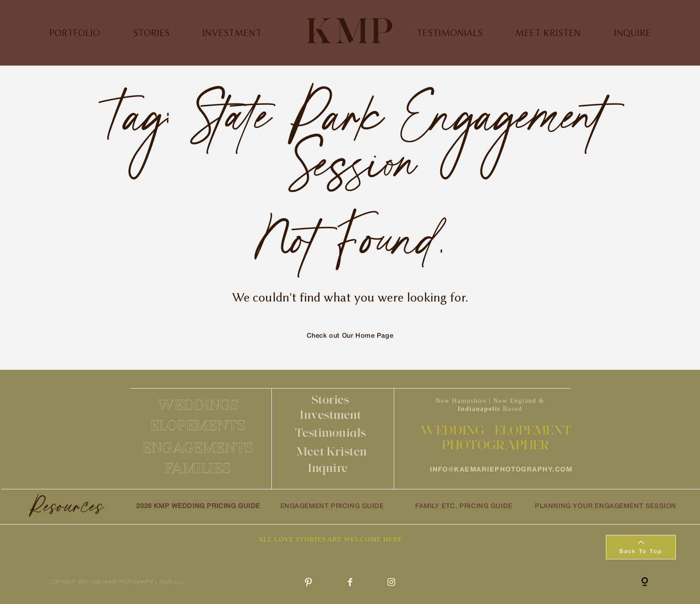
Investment (331, 415)
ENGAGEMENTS (198, 447)
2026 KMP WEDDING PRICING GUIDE (198, 507)
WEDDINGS (198, 405)
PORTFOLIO (75, 33)
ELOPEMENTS (198, 425)
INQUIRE (632, 33)
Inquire (328, 468)
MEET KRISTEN (548, 33)
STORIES (151, 33)
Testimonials (331, 432)
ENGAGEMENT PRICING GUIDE (332, 507)
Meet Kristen (332, 451)
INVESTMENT (232, 33)
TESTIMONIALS (450, 33)
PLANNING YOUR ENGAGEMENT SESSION (606, 507)
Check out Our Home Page (350, 336)
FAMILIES (198, 468)
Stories (331, 399)
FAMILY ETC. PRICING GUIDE (464, 507)
